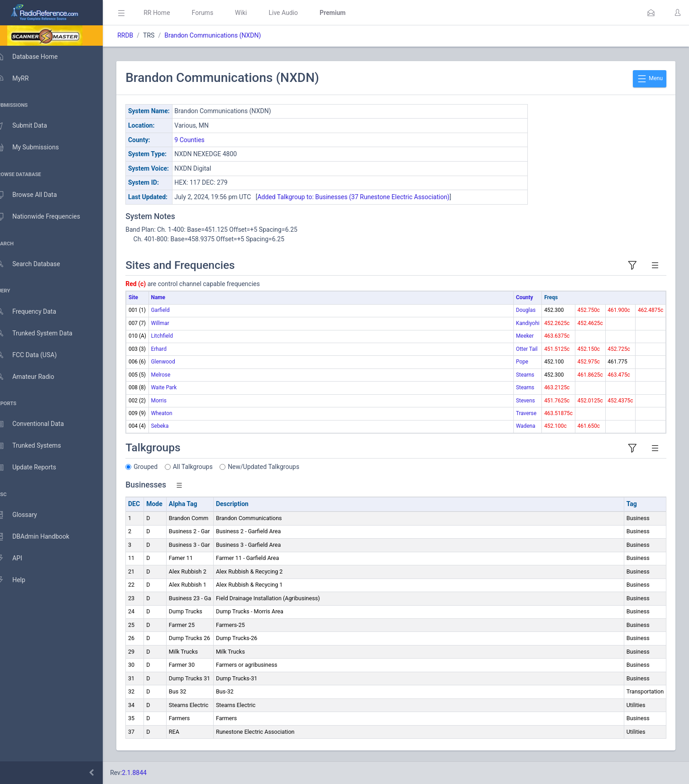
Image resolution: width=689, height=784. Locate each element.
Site (146, 297)
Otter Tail (527, 349)
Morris (172, 401)
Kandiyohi (528, 323)
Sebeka (173, 426)
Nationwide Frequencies (47, 217)
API (18, 559)
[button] (651, 13)
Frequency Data (35, 312)
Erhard (172, 349)
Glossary (25, 515)
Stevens (526, 401)
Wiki (254, 13)
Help (19, 580)
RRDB (138, 35)
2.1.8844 (147, 773)
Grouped (159, 467)
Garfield (173, 310)
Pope (522, 362)
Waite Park (177, 387)
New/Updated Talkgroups (277, 467)
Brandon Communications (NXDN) (226, 35)
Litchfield (175, 336)
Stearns (525, 375)
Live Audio (296, 13)
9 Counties (203, 140)
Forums (215, 13)
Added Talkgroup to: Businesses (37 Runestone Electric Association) (366, 197)
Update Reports (35, 468)
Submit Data (30, 126)
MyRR (21, 78)
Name (171, 297)
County (525, 297)
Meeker (525, 336)
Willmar (173, 323)
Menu (650, 79)
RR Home (170, 13)
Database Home (35, 57)
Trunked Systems (37, 446)
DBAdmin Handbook (41, 537)
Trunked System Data (43, 333)
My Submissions (36, 148)
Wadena (526, 426)
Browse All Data (35, 195)
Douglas (526, 310)
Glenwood (176, 362)
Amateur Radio (34, 377)
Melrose (174, 375)
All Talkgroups (206, 467)
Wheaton (175, 413)
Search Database (37, 264)
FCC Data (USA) (35, 355)
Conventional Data (38, 424)
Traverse (526, 413)
